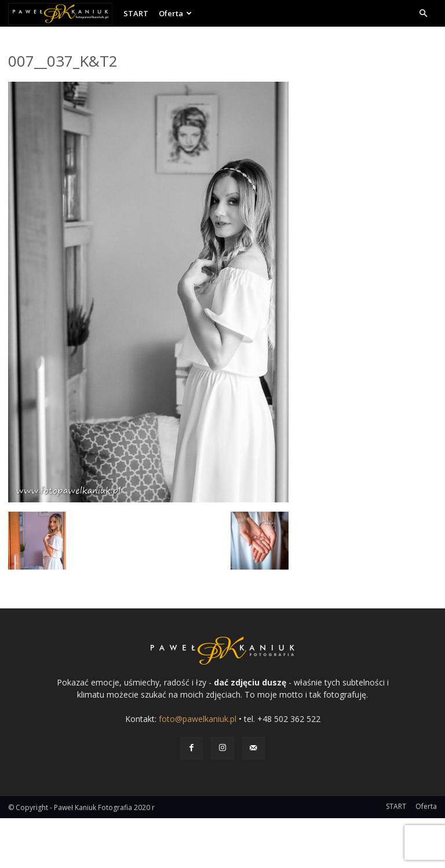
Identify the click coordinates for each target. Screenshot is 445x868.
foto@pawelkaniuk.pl (198, 719)
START (136, 13)
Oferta (175, 13)
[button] (423, 14)
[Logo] (63, 13)
